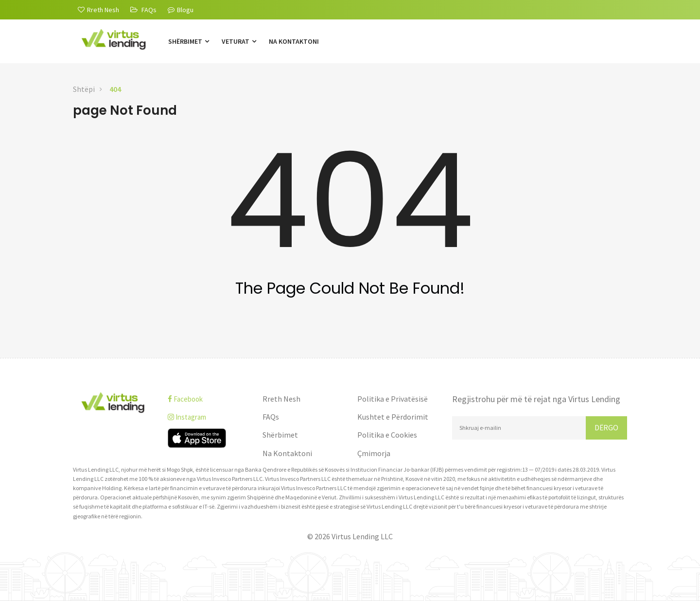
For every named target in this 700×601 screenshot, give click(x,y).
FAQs (271, 417)
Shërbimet (189, 41)
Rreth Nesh (281, 399)
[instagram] (208, 417)
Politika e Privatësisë (393, 399)
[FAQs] (143, 10)
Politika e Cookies (387, 435)
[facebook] (208, 399)
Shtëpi (84, 89)
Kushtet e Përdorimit (393, 417)
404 (115, 89)
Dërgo (606, 427)
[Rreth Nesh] (98, 10)
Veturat (239, 41)
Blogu (181, 10)
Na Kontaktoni (294, 41)
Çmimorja (374, 453)
